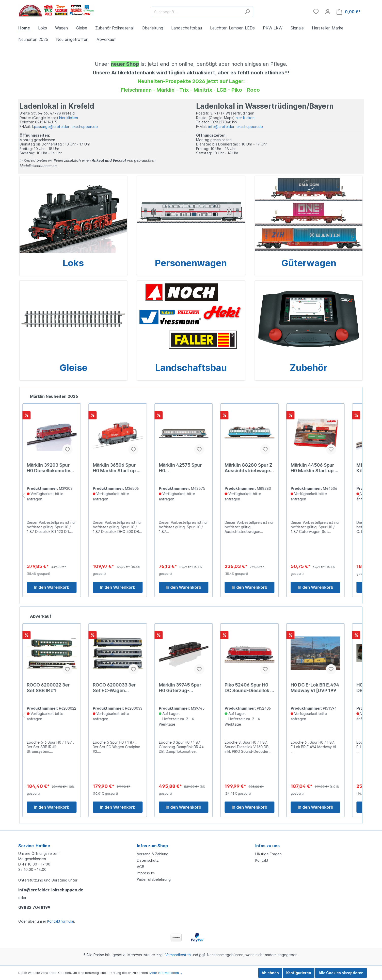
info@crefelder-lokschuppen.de (236, 127)
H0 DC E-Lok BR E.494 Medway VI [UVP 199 (322, 688)
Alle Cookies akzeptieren (341, 973)
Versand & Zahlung (153, 854)
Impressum (146, 873)
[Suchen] (247, 12)
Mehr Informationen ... (166, 973)
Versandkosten (178, 955)
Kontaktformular (61, 921)
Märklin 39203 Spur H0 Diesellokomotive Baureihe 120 (57, 468)
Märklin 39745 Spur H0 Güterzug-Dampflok (187, 688)
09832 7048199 (34, 907)
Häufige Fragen (268, 854)
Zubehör (309, 368)
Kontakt (262, 860)
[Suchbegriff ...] (197, 12)
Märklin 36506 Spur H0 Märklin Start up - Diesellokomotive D (123, 468)
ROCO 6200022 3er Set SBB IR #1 (56, 688)
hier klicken (69, 118)
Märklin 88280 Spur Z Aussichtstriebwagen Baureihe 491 (256, 468)
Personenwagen (191, 263)
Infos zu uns (267, 846)
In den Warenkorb (59, 587)
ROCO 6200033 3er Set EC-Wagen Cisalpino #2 (122, 688)
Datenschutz (148, 860)
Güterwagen (309, 263)
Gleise (73, 368)
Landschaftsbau (191, 368)
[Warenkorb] (349, 12)
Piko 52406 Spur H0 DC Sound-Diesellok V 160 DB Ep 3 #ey (257, 688)
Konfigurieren (299, 973)
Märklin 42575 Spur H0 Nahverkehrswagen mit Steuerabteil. (188, 468)
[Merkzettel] (316, 12)
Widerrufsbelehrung (154, 879)
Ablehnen (270, 973)
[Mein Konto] (328, 12)
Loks (73, 263)
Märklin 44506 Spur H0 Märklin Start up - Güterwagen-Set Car (321, 468)
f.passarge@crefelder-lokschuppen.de (65, 127)
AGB (141, 867)
